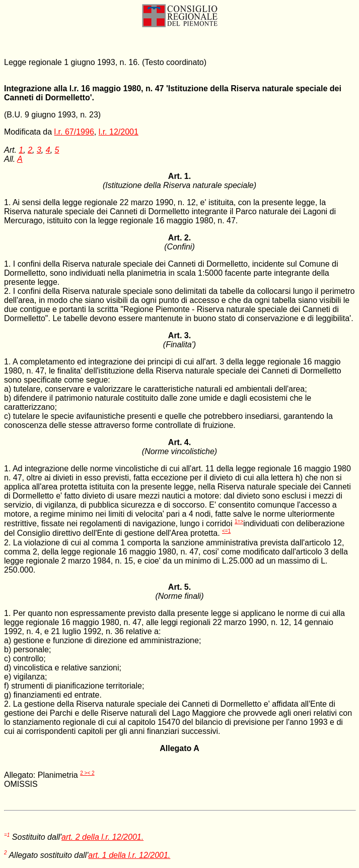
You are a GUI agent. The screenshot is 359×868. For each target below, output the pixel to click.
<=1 (226, 531)
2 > (84, 773)
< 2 (91, 773)
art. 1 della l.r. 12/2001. (129, 855)
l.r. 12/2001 (119, 132)
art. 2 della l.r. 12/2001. (102, 837)
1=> (239, 521)
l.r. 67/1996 (74, 132)
